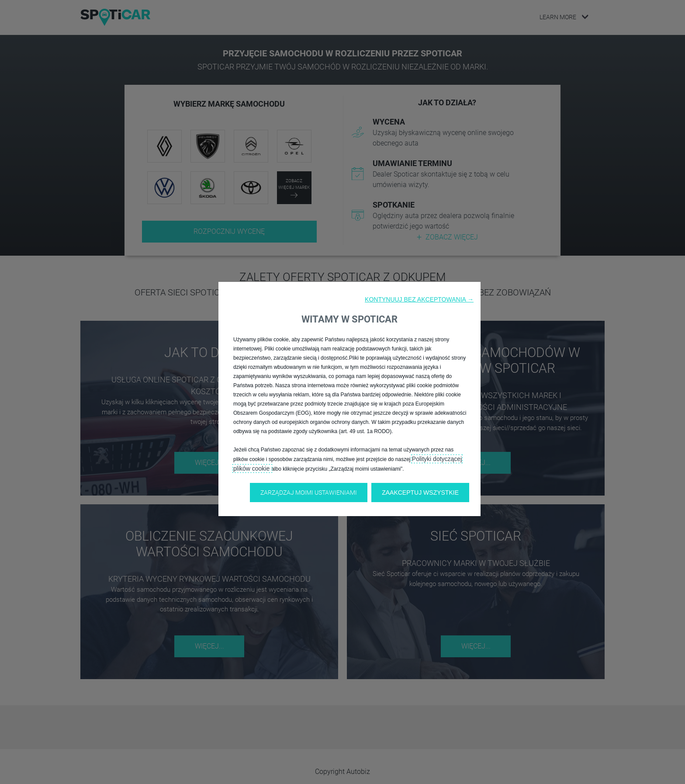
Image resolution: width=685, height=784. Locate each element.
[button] (419, 299)
